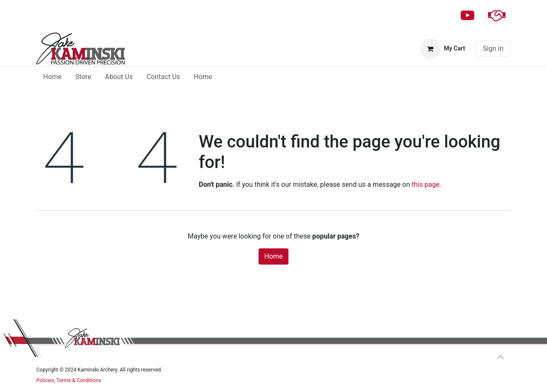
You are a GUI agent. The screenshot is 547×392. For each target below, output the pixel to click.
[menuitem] (52, 77)
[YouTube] (468, 15)
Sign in (493, 49)
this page (425, 184)
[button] (500, 357)
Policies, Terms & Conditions (69, 380)
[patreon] (497, 15)
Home (273, 256)
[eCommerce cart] (443, 49)
